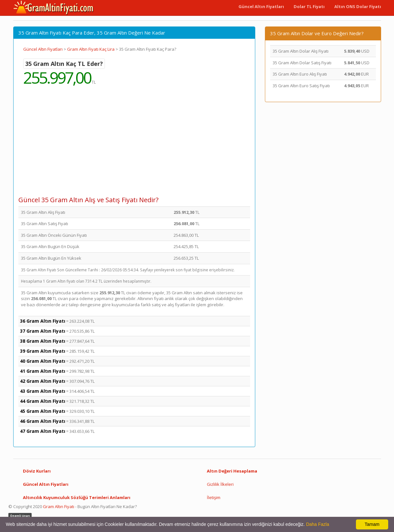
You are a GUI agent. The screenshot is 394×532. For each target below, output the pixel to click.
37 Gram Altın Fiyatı (43, 331)
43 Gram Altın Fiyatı (43, 391)
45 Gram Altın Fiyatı (43, 411)
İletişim (214, 497)
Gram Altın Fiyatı (59, 506)
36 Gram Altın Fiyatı (43, 321)
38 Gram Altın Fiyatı (43, 341)
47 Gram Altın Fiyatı (43, 431)
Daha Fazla (318, 524)
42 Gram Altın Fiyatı (43, 381)
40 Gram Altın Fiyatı (43, 361)
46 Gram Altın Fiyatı (43, 421)
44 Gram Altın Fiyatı (43, 401)
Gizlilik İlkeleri (220, 484)
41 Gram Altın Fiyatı (43, 371)
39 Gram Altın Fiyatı (43, 351)
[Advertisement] (134, 145)
